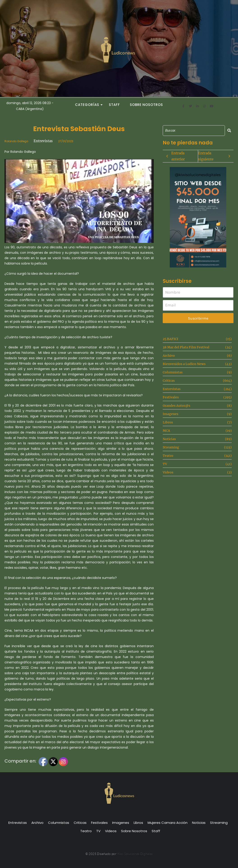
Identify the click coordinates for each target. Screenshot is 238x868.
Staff (114, 105)
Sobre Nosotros (146, 105)
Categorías (88, 105)
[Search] (194, 131)
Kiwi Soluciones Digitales (135, 854)
